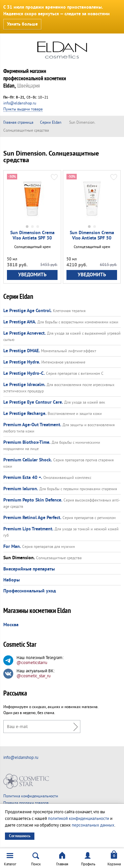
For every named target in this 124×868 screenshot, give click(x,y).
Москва (11, 625)
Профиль (88, 864)
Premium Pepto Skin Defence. (33, 500)
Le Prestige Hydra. (22, 362)
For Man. (12, 547)
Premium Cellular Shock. (28, 460)
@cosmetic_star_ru (34, 676)
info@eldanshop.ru (20, 103)
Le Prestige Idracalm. (24, 385)
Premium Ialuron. (21, 489)
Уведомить (32, 275)
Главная (62, 864)
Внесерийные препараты (29, 569)
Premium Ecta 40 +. (23, 478)
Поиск (36, 864)
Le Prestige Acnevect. (24, 333)
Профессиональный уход (30, 591)
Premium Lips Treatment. (28, 529)
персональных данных (93, 825)
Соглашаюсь (20, 836)
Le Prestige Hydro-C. (24, 373)
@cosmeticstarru (32, 663)
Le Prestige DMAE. (21, 351)
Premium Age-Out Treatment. (32, 425)
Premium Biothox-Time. (27, 442)
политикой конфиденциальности (79, 819)
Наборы (12, 580)
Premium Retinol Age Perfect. (32, 518)
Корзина (114, 864)
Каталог (10, 864)
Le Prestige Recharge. (25, 414)
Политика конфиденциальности (31, 796)
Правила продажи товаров (26, 803)
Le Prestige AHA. (20, 322)
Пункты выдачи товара (23, 109)
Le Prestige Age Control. (27, 311)
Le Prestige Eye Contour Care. (33, 402)
